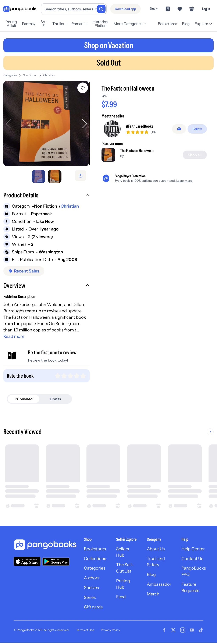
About (154, 9)
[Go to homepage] (20, 9)
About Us (156, 550)
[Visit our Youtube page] (192, 631)
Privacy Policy (111, 631)
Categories (10, 75)
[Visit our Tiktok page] (201, 631)
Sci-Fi (47, 24)
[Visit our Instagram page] (183, 631)
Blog (185, 24)
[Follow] (197, 129)
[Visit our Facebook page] (164, 631)
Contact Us (193, 560)
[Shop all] (195, 155)
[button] (47, 197)
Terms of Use (85, 631)
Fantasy (32, 24)
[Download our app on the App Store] (27, 562)
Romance (83, 24)
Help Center (194, 550)
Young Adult (13, 24)
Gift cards (93, 608)
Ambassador (159, 585)
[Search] (101, 9)
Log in (206, 9)
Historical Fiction (105, 24)
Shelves (91, 589)
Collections (95, 560)
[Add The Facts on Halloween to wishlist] (83, 88)
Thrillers (63, 24)
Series (90, 599)
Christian (49, 75)
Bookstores (167, 24)
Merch (153, 595)
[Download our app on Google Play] (56, 562)
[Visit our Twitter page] (173, 631)
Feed (121, 598)
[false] (179, 129)
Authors (92, 579)
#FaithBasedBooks (140, 126)
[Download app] (125, 9)
